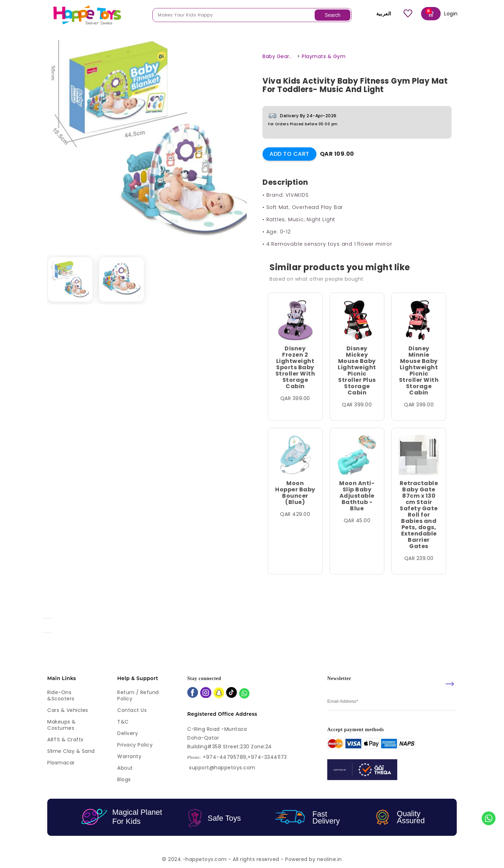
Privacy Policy (135, 745)
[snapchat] (219, 694)
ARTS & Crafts (65, 740)
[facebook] (193, 693)
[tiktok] (232, 693)
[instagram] (206, 693)
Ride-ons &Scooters (61, 695)
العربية (379, 14)
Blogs (124, 779)
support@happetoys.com (222, 768)
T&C (123, 722)
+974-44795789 (225, 757)
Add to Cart (289, 154)
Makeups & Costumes (62, 725)
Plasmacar (61, 763)
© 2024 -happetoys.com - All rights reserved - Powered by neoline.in (252, 859)
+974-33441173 (267, 757)
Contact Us (132, 710)
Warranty (129, 756)
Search (332, 15)
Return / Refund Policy (138, 695)
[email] (392, 702)
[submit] (450, 684)
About (125, 768)
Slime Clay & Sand (71, 751)
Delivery (128, 733)
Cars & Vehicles (68, 710)
